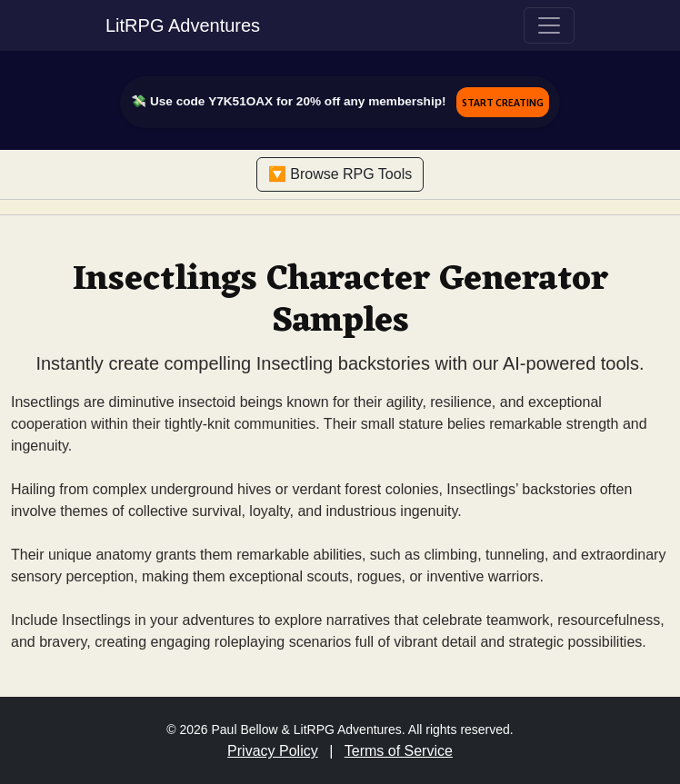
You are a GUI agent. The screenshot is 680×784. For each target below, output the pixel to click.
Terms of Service (399, 751)
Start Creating (503, 102)
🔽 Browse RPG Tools (340, 174)
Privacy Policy (273, 751)
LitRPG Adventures (183, 25)
